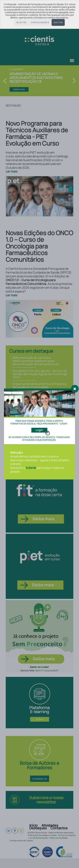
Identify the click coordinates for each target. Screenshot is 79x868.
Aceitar (58, 22)
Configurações (40, 22)
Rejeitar (21, 22)
